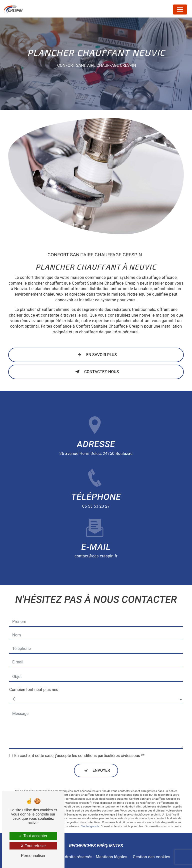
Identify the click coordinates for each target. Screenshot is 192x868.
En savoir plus (96, 355)
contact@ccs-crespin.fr (96, 550)
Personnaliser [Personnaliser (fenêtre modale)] (33, 856)
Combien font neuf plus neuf (34, 684)
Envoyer (101, 765)
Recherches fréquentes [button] (96, 846)
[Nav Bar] (180, 10)
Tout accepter (33, 836)
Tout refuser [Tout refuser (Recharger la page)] (33, 846)
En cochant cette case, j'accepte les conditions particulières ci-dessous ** (79, 750)
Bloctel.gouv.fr (90, 821)
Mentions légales (111, 857)
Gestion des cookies (151, 857)
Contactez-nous (96, 372)
